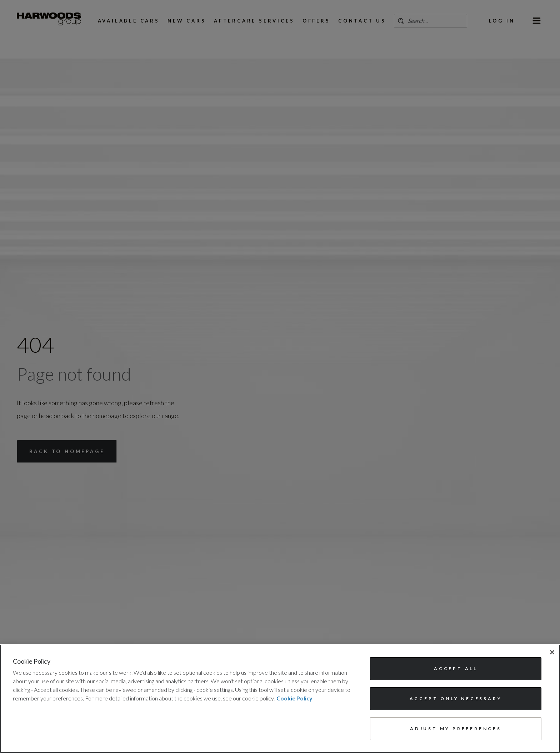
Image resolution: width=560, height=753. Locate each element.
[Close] (552, 652)
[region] (280, 699)
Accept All (456, 668)
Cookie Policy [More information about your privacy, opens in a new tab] (294, 698)
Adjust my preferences (456, 729)
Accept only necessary (456, 698)
